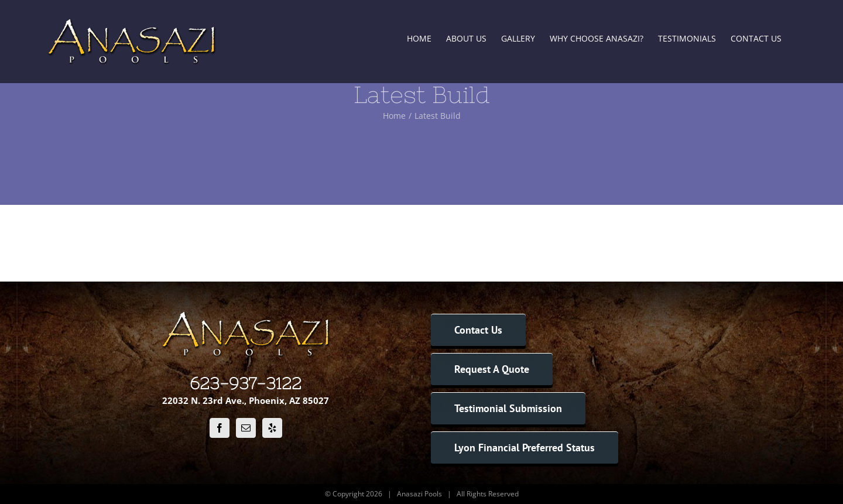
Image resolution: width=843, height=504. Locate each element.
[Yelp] (272, 428)
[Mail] (246, 428)
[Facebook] (220, 428)
